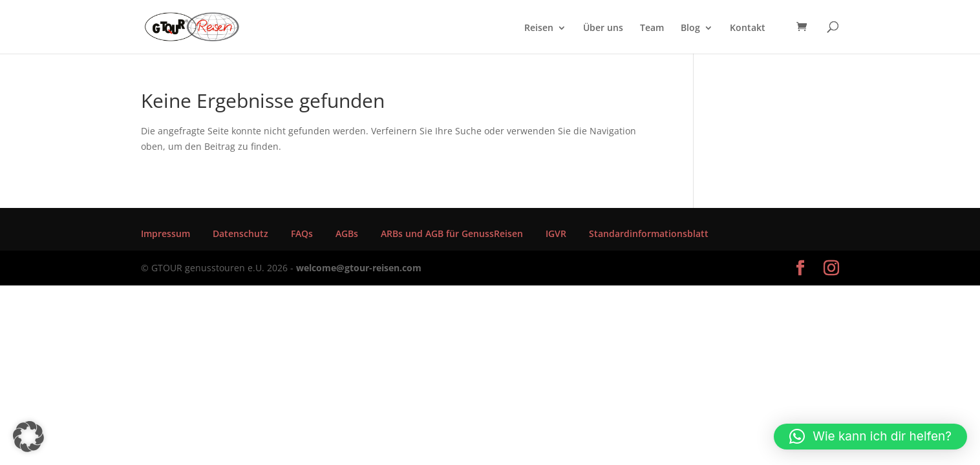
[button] (28, 437)
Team (652, 28)
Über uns (603, 28)
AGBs (347, 233)
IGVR (556, 233)
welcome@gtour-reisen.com (359, 268)
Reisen (539, 28)
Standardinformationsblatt (649, 233)
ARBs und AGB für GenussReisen (452, 233)
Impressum (165, 233)
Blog (690, 28)
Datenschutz (240, 233)
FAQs (302, 233)
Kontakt (748, 28)
